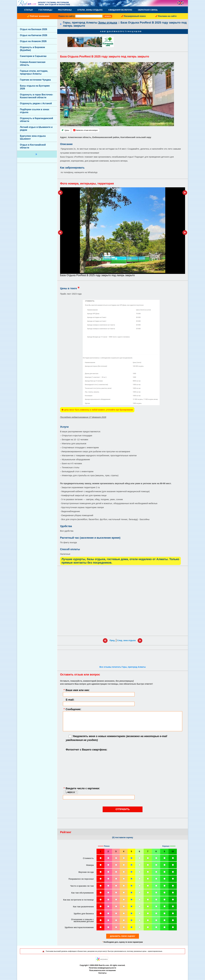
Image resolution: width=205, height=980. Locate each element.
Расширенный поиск (135, 16)
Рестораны (65, 10)
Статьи (28, 10)
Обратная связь (148, 10)
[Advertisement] (123, 601)
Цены (67, 130)
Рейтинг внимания (40, 16)
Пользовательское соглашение (102, 970)
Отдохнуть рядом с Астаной (36, 103)
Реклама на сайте (167, 16)
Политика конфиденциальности (103, 968)
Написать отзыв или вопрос (87, 130)
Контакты (103, 973)
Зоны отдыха (108, 23)
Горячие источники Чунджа (35, 80)
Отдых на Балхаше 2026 (34, 29)
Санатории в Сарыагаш (33, 56)
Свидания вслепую (120, 10)
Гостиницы (45, 10)
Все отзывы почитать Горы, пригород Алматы (123, 667)
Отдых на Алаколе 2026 (33, 41)
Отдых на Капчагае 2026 (34, 35)
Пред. (112, 640)
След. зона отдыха (126, 640)
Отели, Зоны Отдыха (90, 10)
